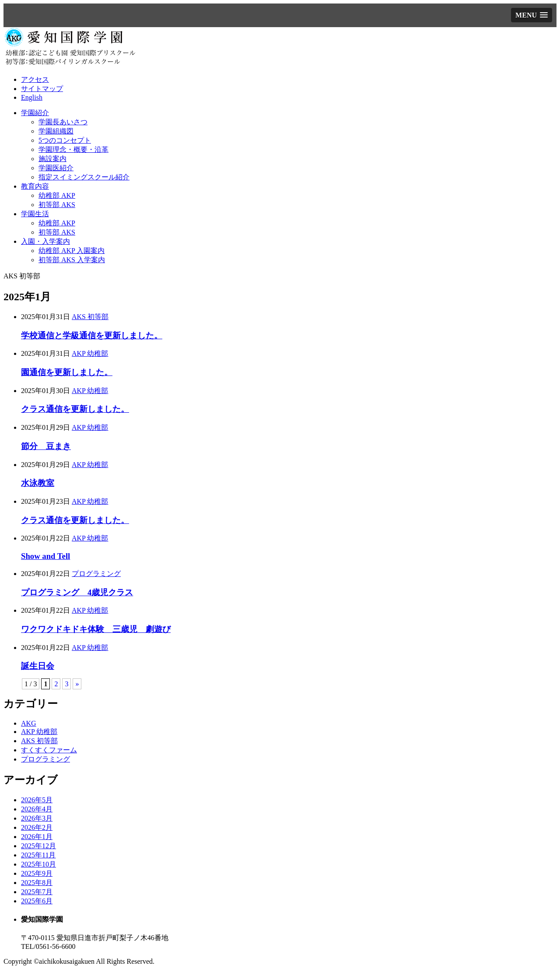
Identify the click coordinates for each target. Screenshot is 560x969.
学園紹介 (35, 113)
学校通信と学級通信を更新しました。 (92, 335)
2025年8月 (37, 883)
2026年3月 (37, 818)
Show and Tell (45, 556)
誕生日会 (38, 666)
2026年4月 (37, 809)
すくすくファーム (49, 750)
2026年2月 (37, 827)
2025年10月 (38, 864)
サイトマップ (42, 89)
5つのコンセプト (65, 140)
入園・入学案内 (45, 241)
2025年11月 (38, 855)
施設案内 (52, 159)
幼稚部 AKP (57, 195)
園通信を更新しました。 (67, 372)
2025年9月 (37, 873)
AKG (29, 723)
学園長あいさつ (63, 122)
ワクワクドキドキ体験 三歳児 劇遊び (96, 629)
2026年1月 (37, 837)
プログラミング (96, 574)
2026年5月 (37, 800)
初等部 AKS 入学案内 (72, 260)
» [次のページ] (77, 684)
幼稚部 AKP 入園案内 (72, 251)
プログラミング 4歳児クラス (77, 592)
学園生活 (35, 214)
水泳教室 (38, 483)
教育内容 (35, 186)
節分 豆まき (46, 446)
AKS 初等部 (90, 317)
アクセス (35, 79)
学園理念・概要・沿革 (73, 149)
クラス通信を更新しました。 (75, 409)
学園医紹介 (56, 168)
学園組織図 (56, 131)
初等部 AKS (57, 205)
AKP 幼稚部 (90, 353)
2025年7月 (37, 892)
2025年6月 (37, 901)
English (32, 97)
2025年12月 (38, 846)
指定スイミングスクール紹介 (84, 177)
